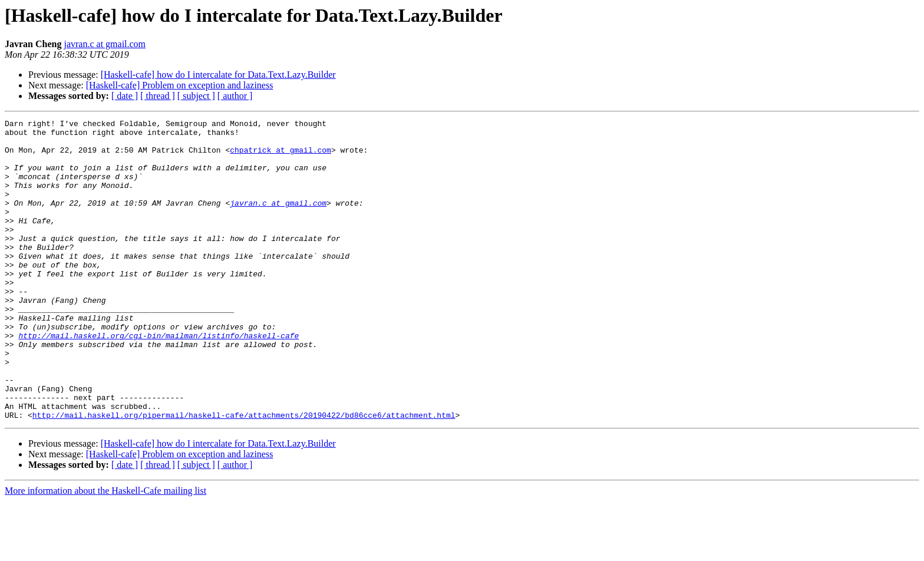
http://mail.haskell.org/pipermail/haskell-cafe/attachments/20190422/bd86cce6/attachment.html (244, 475)
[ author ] (235, 96)
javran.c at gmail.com (105, 44)
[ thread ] (158, 96)
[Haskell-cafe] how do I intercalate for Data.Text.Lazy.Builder (218, 75)
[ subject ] (196, 96)
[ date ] (125, 96)
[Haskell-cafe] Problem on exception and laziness (180, 85)
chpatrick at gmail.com (280, 157)
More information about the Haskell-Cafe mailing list (105, 551)
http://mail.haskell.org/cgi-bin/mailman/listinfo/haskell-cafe (159, 379)
